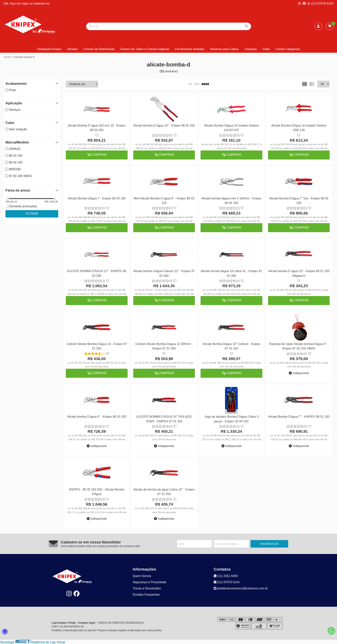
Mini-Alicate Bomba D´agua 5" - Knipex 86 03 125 (164, 201)
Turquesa (250, 49)
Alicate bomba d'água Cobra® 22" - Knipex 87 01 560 (164, 273)
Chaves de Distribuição (99, 49)
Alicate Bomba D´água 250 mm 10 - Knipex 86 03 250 (97, 128)
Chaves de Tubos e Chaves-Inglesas (145, 49)
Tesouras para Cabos (224, 49)
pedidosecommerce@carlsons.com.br (241, 588)
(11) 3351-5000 (226, 576)
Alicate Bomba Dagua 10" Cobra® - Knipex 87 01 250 (231, 346)
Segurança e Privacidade (150, 582)
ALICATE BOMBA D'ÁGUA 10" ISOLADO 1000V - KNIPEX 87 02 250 (164, 419)
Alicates (73, 49)
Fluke (266, 49)
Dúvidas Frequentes (146, 595)
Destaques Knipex (49, 49)
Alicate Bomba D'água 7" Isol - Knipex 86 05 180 (299, 201)
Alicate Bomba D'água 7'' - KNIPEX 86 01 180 (299, 417)
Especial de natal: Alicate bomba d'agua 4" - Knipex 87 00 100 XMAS (299, 346)
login (26, 3)
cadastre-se (41, 3)
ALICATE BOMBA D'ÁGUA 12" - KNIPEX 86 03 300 (97, 273)
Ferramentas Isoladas (190, 49)
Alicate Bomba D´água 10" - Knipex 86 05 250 (164, 126)
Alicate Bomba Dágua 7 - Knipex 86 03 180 (97, 198)
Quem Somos (142, 576)
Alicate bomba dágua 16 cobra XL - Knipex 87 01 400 (231, 273)
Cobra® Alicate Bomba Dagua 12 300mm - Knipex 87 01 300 (164, 346)
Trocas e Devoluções (147, 588)
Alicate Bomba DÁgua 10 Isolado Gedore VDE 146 (299, 128)
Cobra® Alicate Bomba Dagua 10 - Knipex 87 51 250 (97, 346)
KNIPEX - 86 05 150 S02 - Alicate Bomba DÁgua (97, 492)
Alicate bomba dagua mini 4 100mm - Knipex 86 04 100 (231, 201)
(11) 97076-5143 (321, 3)
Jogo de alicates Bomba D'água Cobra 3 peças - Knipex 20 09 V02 (231, 419)
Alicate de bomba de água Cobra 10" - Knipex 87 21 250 (164, 492)
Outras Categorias (288, 49)
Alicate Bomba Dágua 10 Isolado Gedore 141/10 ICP (231, 128)
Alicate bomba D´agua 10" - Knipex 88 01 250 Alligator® (299, 273)
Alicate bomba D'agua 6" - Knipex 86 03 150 (97, 417)
